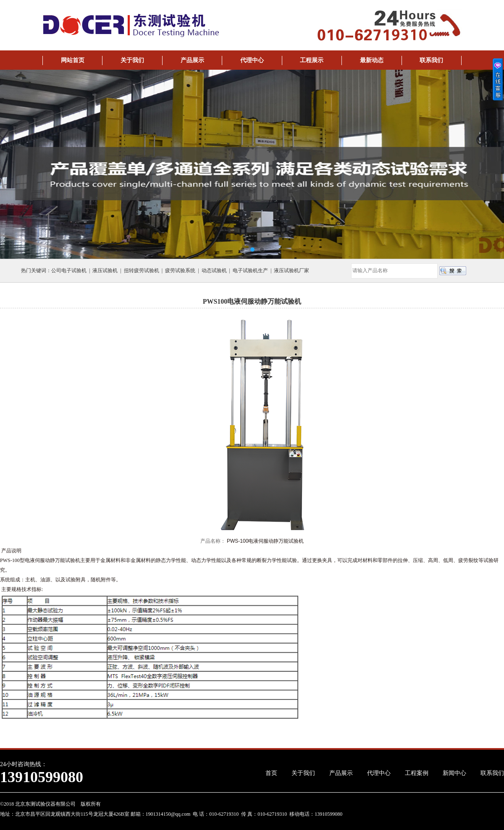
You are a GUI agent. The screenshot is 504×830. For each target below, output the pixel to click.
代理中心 (252, 60)
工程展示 (312, 60)
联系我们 (431, 60)
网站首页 (73, 60)
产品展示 (192, 60)
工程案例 (417, 773)
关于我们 (132, 60)
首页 (271, 773)
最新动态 (372, 60)
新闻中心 (454, 773)
